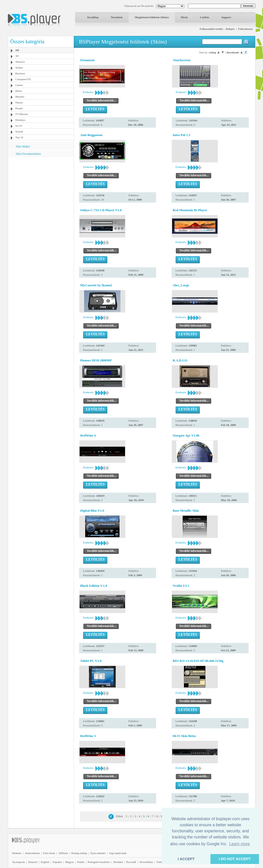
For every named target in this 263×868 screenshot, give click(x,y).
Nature (19, 102)
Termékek (117, 17)
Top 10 (19, 137)
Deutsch (33, 862)
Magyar (69, 862)
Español (57, 862)
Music (19, 91)
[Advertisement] (41, 189)
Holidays (20, 120)
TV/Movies (22, 114)
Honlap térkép (79, 853)
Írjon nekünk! (98, 853)
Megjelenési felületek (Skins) (152, 17)
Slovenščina (146, 862)
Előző (119, 816)
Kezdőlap (93, 17)
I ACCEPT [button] (186, 859)
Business (20, 73)
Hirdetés (17, 853)
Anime (19, 68)
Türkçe (160, 862)
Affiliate (63, 853)
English (45, 862)
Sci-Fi (19, 126)
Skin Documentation (28, 154)
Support (226, 17)
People (19, 108)
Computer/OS (23, 79)
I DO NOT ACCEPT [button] (235, 859)
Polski (81, 862)
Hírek (184, 17)
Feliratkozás (245, 29)
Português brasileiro (99, 862)
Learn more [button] (240, 844)
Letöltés (205, 17)
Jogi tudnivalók (118, 853)
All (17, 50)
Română (118, 862)
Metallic (20, 97)
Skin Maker (23, 146)
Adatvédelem (32, 853)
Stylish (19, 132)
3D (17, 56)
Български (19, 862)
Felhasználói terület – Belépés (217, 29)
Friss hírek (49, 853)
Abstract (20, 62)
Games (19, 85)
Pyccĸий (131, 862)
